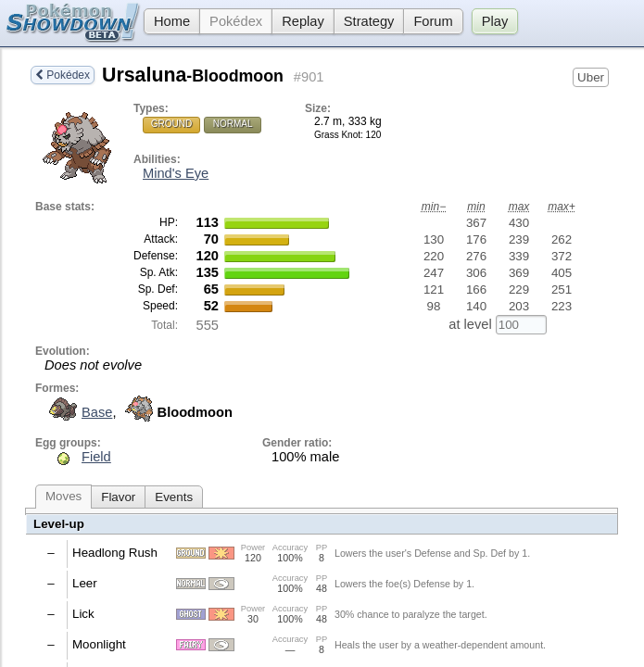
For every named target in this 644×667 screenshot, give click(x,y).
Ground (171, 124)
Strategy (369, 21)
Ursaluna (193, 75)
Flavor (118, 497)
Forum (433, 21)
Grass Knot (337, 135)
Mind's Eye (176, 173)
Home (167, 21)
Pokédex (236, 21)
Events (174, 497)
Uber (591, 77)
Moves (63, 496)
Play (495, 21)
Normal (233, 124)
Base (78, 412)
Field (96, 457)
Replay (303, 21)
